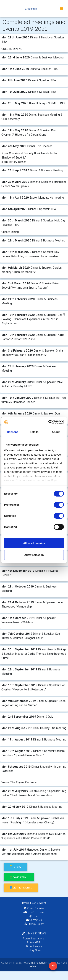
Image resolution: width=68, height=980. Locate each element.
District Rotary (34, 946)
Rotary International (34, 939)
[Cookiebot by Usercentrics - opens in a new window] (49, 422)
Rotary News (34, 950)
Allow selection (34, 555)
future (15, 867)
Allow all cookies (34, 543)
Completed (18, 877)
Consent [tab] (12, 432)
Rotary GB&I (34, 942)
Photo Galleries (34, 908)
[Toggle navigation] (61, 9)
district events (21, 888)
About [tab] (56, 432)
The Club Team (34, 912)
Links (34, 916)
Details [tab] (34, 432)
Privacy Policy (34, 924)
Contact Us (34, 920)
